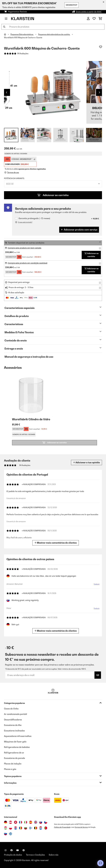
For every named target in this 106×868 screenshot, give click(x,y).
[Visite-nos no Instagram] (6, 850)
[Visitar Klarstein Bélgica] (36, 828)
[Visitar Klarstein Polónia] (11, 828)
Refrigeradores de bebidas (17, 747)
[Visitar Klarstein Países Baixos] (41, 828)
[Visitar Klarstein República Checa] (46, 822)
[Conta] (88, 19)
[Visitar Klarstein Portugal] (46, 828)
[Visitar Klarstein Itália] (26, 822)
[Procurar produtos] (53, 27)
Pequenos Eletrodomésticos (22, 34)
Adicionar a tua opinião (86, 462)
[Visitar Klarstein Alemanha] (6, 822)
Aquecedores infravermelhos (18, 736)
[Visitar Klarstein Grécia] (11, 834)
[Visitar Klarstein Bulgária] (26, 828)
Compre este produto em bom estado (25, 248)
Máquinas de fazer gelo (15, 742)
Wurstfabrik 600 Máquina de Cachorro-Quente (23, 38)
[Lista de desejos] (94, 19)
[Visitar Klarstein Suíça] (16, 822)
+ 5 (94, 135)
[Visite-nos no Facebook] (12, 850)
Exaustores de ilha (13, 725)
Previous (7, 92)
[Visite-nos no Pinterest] (24, 850)
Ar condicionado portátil (15, 714)
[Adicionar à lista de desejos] (101, 47)
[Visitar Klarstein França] (21, 822)
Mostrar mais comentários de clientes (56, 543)
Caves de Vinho (11, 709)
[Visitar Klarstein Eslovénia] (6, 834)
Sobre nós (54, 855)
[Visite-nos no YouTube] (18, 850)
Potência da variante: (14, 178)
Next (99, 92)
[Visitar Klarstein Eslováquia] (41, 822)
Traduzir (96, 585)
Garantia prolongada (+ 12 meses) (34, 218)
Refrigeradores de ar (14, 753)
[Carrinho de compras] (100, 19)
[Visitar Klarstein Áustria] (11, 822)
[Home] (7, 34)
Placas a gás (10, 769)
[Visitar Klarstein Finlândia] (31, 828)
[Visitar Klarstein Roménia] (21, 828)
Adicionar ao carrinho (53, 195)
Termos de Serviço (81, 827)
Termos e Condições (35, 855)
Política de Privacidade (62, 827)
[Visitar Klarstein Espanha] (31, 822)
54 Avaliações (23, 54)
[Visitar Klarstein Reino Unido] (36, 822)
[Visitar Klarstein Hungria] (6, 828)
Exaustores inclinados (14, 731)
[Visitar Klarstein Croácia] (16, 828)
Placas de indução (13, 764)
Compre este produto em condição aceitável (28, 263)
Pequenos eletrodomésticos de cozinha (54, 34)
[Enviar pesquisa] (4, 27)
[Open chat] (100, 863)
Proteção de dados (13, 855)
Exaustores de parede (14, 758)
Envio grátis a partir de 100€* (89, 12)
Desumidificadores (13, 720)
